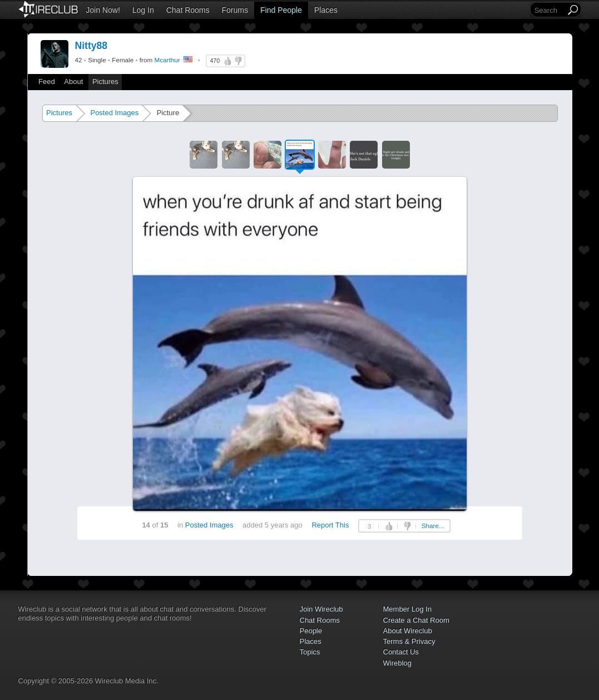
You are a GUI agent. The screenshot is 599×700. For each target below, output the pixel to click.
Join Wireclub (321, 609)
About (73, 82)
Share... (433, 526)
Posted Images (114, 113)
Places (326, 10)
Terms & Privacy (409, 641)
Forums (235, 10)
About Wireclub (408, 631)
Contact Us (401, 652)
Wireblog (397, 663)
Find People (281, 10)
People (311, 631)
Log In (143, 10)
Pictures (105, 82)
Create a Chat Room (416, 620)
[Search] (549, 10)
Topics (310, 652)
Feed (47, 82)
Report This (330, 525)
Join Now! (103, 10)
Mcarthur (167, 60)
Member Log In (407, 609)
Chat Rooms (188, 10)
